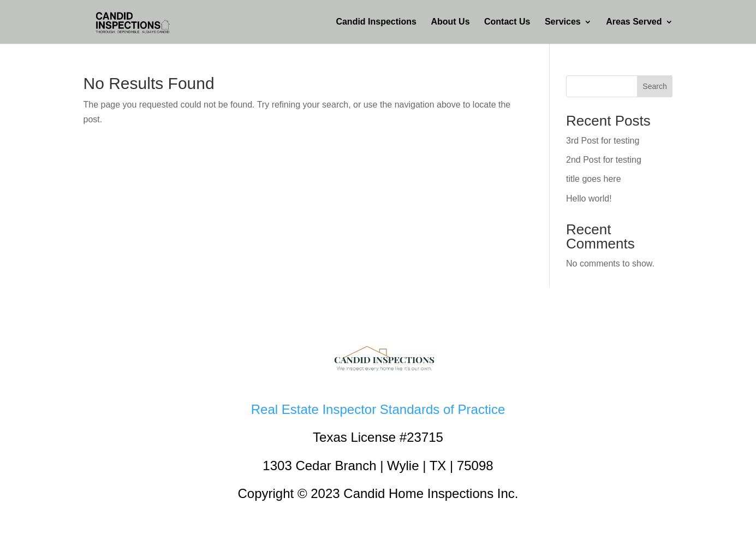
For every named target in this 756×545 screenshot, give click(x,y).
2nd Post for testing (604, 160)
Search (654, 86)
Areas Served (634, 22)
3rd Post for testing (603, 141)
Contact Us (507, 22)
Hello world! (589, 199)
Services (563, 22)
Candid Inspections (376, 22)
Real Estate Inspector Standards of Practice (378, 409)
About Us (450, 22)
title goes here (594, 179)
